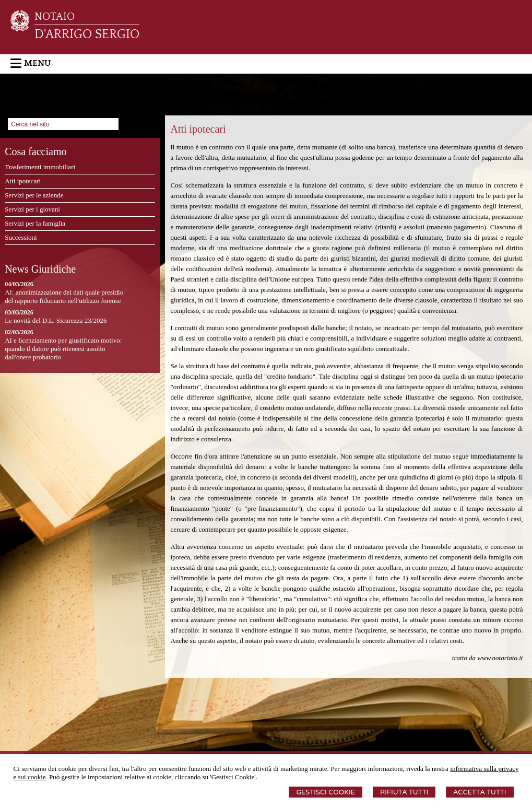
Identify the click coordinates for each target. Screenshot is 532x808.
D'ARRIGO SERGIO (87, 34)
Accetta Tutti (480, 792)
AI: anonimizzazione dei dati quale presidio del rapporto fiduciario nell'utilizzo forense (64, 296)
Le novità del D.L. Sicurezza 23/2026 (56, 320)
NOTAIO (55, 17)
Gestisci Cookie (326, 792)
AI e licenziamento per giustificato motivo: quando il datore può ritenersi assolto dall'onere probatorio (63, 349)
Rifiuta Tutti (404, 792)
